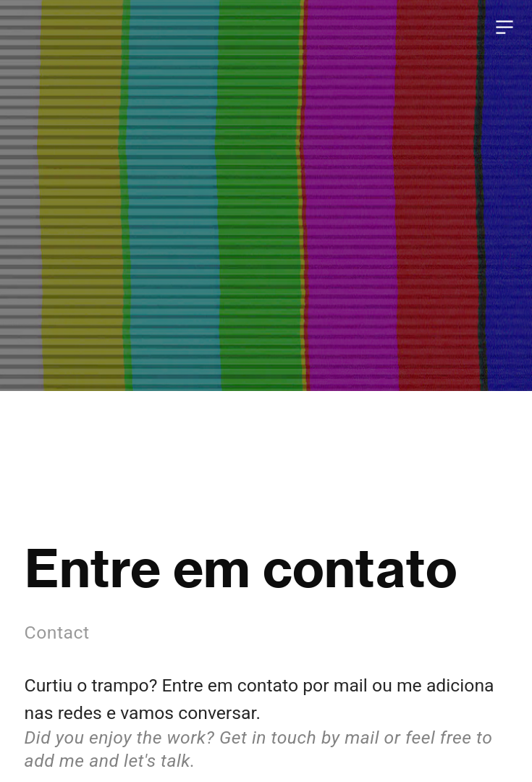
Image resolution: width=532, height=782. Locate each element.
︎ (504, 28)
